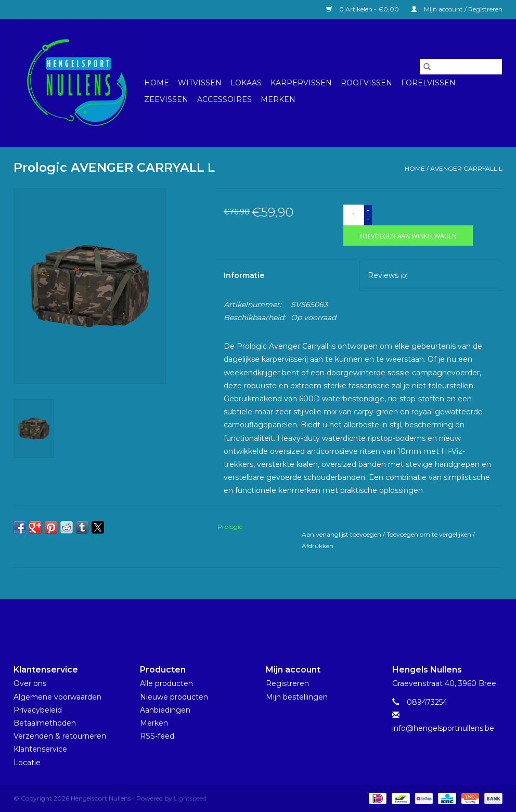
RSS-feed (157, 736)
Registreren (287, 683)
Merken (278, 99)
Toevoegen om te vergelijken (430, 534)
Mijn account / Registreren (457, 9)
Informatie (244, 275)
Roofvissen (366, 83)
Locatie (27, 763)
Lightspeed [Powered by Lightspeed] (190, 798)
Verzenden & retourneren (60, 736)
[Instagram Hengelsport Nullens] (267, 623)
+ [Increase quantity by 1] (368, 210)
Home (157, 83)
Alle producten (166, 683)
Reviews (388, 275)
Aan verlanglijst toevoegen (342, 534)
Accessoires (224, 99)
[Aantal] (354, 215)
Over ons (30, 683)
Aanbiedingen (165, 710)
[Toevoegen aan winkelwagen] (408, 236)
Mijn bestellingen (297, 697)
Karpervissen (301, 83)
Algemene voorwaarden (57, 697)
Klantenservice (40, 749)
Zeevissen (166, 99)
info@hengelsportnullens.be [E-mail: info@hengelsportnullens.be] (443, 728)
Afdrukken (318, 546)
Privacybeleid (38, 710)
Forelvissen (428, 83)
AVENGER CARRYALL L (466, 168)
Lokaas (246, 83)
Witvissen (200, 83)
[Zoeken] (461, 67)
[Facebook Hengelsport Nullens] (249, 623)
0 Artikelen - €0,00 (363, 9)
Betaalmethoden (45, 723)
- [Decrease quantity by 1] (368, 219)
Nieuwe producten (174, 697)
